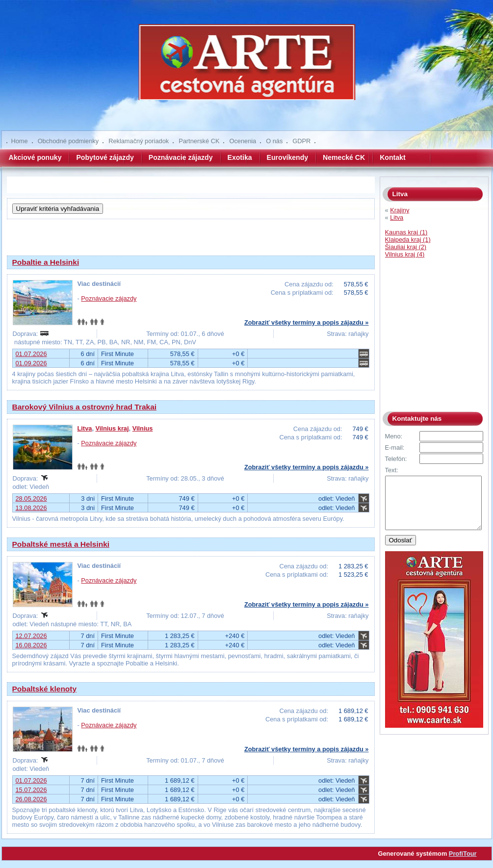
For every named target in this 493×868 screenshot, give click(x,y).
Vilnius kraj (112, 428)
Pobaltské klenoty (45, 689)
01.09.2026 (31, 363)
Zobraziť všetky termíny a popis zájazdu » (307, 322)
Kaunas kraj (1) (406, 232)
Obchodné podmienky (68, 141)
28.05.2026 (31, 498)
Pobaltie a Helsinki (46, 262)
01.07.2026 (31, 354)
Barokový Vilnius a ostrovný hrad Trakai (85, 407)
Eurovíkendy (288, 157)
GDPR (301, 141)
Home (20, 141)
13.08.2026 (31, 508)
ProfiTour (463, 854)
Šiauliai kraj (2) (406, 247)
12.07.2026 (31, 636)
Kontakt (392, 157)
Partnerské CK (199, 141)
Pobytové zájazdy (105, 157)
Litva (85, 428)
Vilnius (143, 428)
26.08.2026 (31, 799)
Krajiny (400, 210)
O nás (274, 141)
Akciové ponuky (35, 157)
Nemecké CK (344, 157)
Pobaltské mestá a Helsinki (61, 544)
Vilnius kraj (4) (405, 254)
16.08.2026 (31, 645)
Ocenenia (243, 141)
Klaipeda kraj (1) (408, 240)
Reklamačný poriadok (139, 141)
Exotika (240, 157)
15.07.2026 (31, 790)
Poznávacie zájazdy (181, 157)
